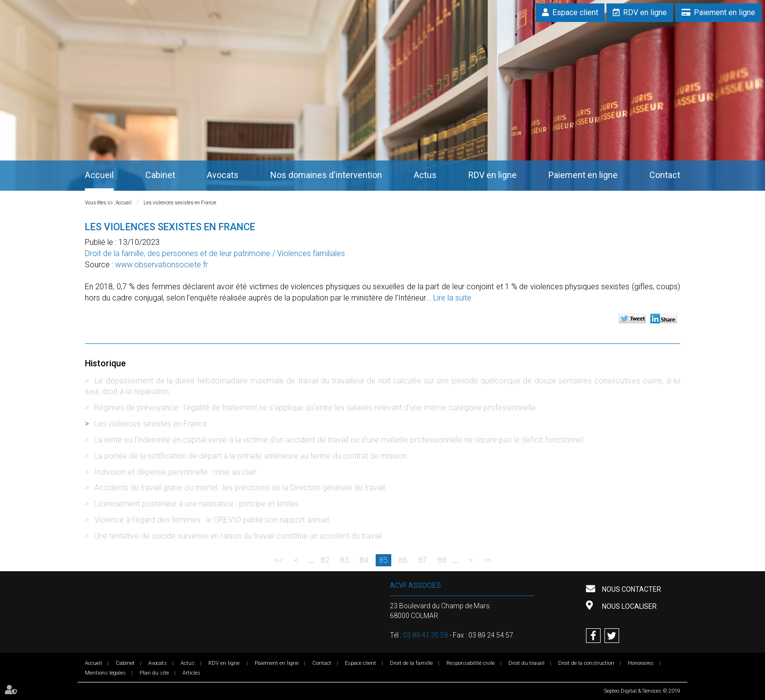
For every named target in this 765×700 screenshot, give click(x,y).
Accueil (99, 175)
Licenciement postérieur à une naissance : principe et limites (196, 504)
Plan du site (154, 673)
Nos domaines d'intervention (326, 175)
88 (442, 560)
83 (344, 560)
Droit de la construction (586, 663)
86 (403, 560)
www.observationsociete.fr (161, 265)
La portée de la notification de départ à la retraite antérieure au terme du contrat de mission (251, 456)
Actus (425, 175)
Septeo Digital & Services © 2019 (642, 691)
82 (325, 560)
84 (364, 560)
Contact (665, 175)
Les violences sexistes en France (180, 203)
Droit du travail (526, 663)
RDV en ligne (645, 12)
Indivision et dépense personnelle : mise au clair (175, 472)
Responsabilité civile (471, 663)
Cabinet (160, 175)
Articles (191, 673)
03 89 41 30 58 (425, 635)
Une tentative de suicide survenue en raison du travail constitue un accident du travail (238, 536)
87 (423, 560)
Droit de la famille (411, 663)
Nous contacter (631, 589)
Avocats (223, 175)
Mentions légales (105, 673)
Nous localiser (629, 606)
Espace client (575, 12)
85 (383, 560)
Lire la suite (452, 298)
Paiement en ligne (725, 12)
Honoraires (641, 663)
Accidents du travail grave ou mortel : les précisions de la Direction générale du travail (240, 488)
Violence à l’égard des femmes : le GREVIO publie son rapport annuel (211, 520)
